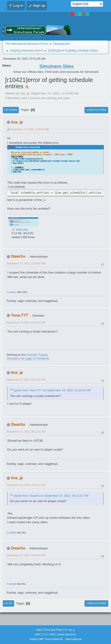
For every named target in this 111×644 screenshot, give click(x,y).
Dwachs (18, 256)
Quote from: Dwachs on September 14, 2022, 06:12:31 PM (51, 496)
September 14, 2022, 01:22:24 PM (26, 322)
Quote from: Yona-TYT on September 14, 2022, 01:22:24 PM (52, 390)
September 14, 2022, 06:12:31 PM (26, 432)
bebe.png (20, 229)
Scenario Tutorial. (37, 355)
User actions (97, 110)
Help (39, 630)
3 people (12, 584)
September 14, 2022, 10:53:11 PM (26, 485)
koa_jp (17, 122)
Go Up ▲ (70, 630)
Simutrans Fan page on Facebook (28, 359)
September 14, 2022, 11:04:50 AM (30, 129)
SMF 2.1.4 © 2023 (45, 634)
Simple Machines (67, 634)
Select (20, 187)
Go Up (8, 603)
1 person (12, 292)
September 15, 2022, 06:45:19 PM (26, 555)
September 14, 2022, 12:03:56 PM (26, 263)
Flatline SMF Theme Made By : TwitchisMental (56, 639)
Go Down (11, 110)
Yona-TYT (20, 315)
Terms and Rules (53, 630)
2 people (12, 533)
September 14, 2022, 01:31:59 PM (26, 380)
